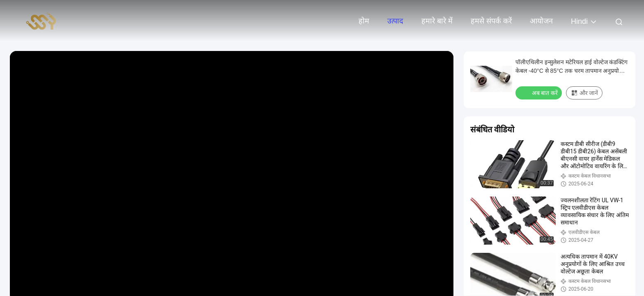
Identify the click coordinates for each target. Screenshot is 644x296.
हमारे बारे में (437, 21)
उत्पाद (395, 21)
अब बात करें (539, 92)
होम (364, 21)
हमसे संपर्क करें (491, 21)
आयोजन (541, 21)
